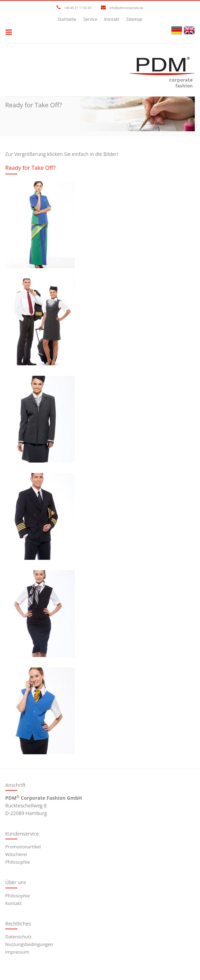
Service (90, 19)
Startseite (67, 19)
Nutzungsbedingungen (29, 944)
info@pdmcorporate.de (126, 8)
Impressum (17, 952)
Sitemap (134, 19)
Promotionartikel (23, 847)
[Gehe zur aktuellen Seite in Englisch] (189, 30)
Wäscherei (16, 854)
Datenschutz (18, 937)
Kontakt (112, 19)
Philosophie (18, 862)
